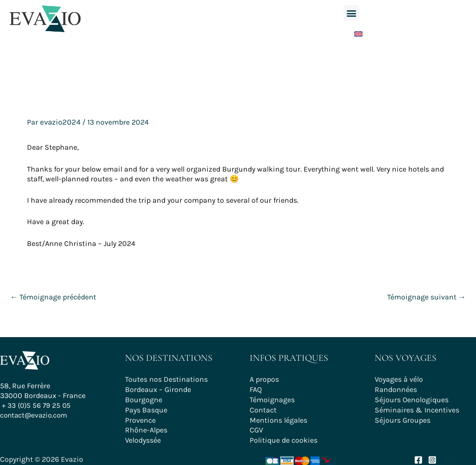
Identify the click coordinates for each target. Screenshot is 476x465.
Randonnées (396, 388)
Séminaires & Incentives (417, 408)
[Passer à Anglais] (351, 32)
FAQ (256, 388)
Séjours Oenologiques (412, 398)
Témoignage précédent (53, 296)
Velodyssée (143, 436)
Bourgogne (144, 398)
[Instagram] (432, 456)
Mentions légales (278, 417)
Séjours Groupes (403, 417)
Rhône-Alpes (146, 427)
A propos (264, 379)
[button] (351, 13)
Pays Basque (146, 408)
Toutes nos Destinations (166, 379)
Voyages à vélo (399, 379)
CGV (256, 427)
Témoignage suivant (426, 296)
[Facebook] (418, 456)
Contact (263, 408)
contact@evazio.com (36, 419)
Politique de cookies (284, 436)
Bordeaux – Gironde (158, 388)
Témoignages (272, 398)
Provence (140, 417)
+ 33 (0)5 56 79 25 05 (37, 409)
